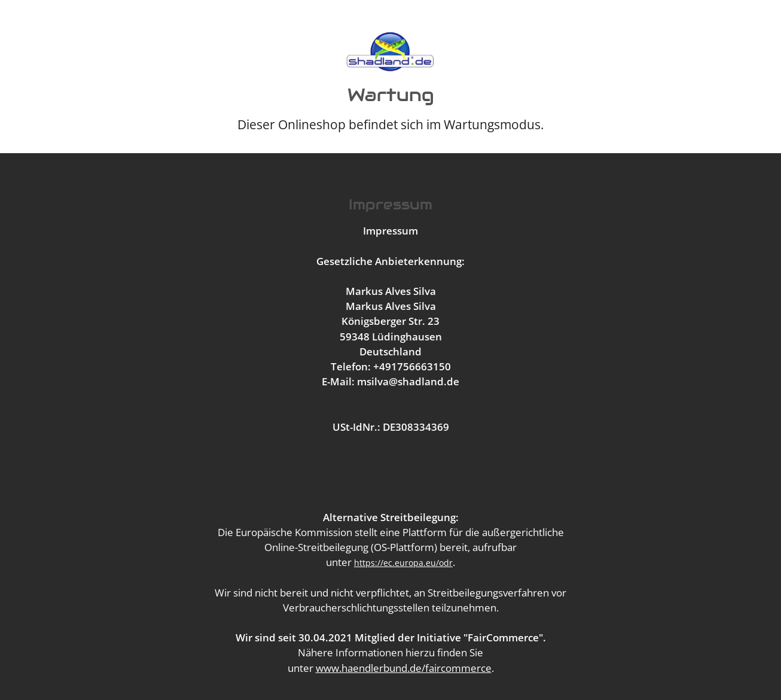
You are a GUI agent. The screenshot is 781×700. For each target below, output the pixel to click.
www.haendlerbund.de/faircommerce (404, 668)
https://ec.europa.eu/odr (403, 563)
